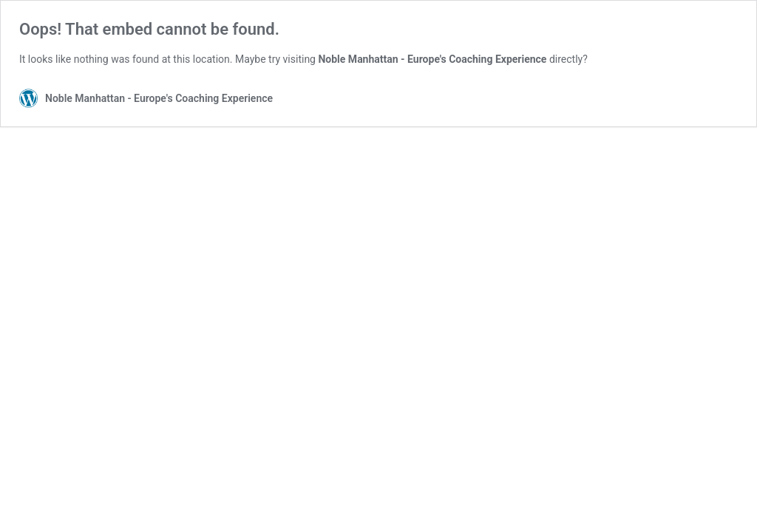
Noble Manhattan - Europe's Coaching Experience (432, 59)
